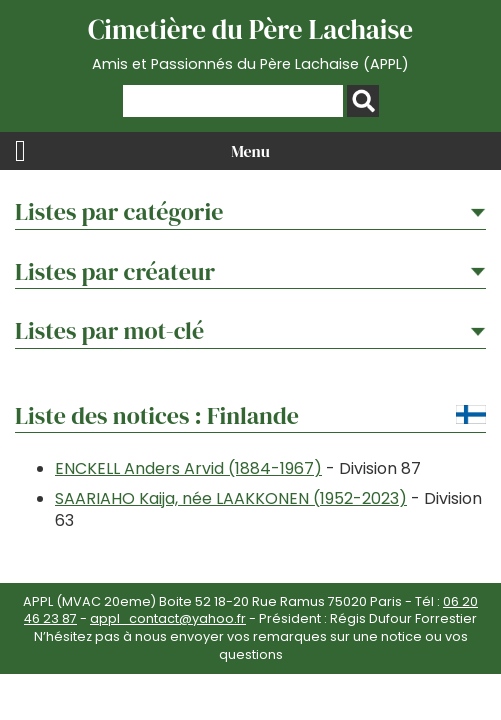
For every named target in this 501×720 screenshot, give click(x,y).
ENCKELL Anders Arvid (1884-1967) (188, 468)
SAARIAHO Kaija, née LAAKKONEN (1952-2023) (231, 498)
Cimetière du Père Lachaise (250, 43)
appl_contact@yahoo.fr (168, 618)
